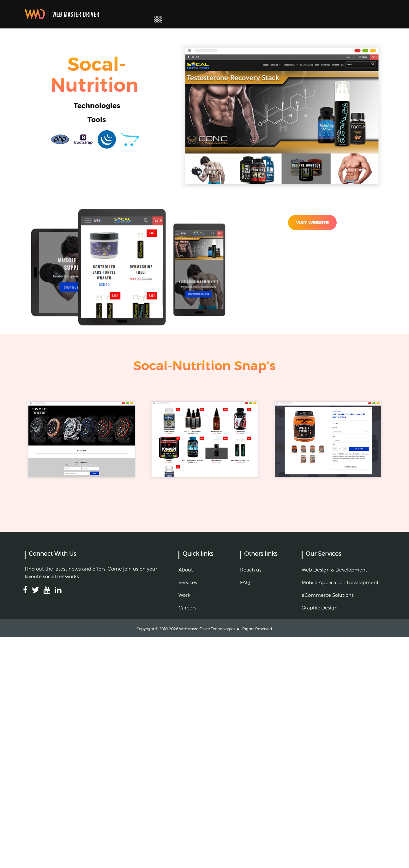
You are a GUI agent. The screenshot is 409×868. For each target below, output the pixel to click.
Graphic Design (320, 608)
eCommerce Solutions (328, 595)
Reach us (251, 570)
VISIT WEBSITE (312, 223)
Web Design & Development (334, 570)
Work (184, 595)
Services (188, 583)
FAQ (245, 583)
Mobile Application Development (340, 583)
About (186, 570)
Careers (187, 608)
